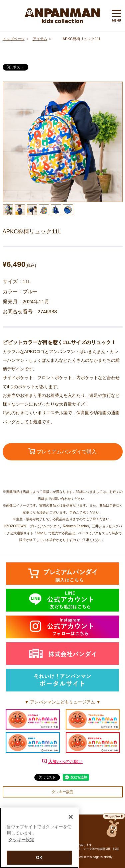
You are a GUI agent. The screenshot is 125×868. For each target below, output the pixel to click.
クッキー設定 (63, 792)
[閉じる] (71, 818)
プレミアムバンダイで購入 (62, 451)
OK (39, 859)
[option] (63, 142)
